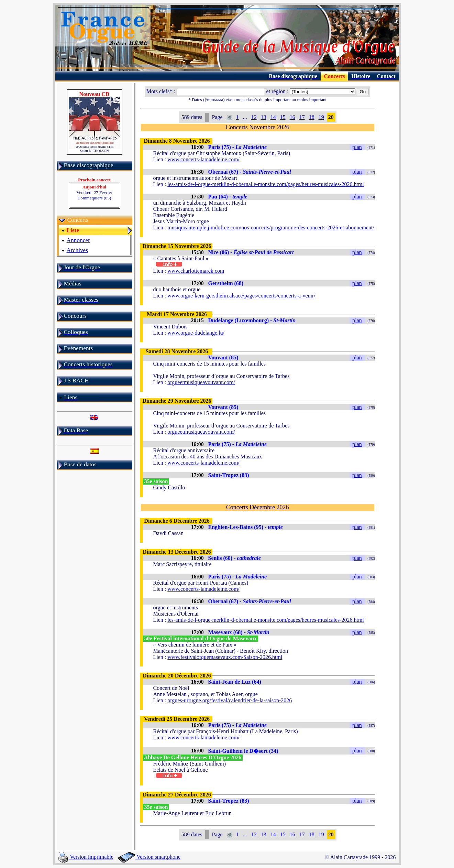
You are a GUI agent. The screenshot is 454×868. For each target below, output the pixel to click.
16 (292, 117)
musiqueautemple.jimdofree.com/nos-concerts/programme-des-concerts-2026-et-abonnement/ (271, 227)
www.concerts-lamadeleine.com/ (203, 159)
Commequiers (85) (95, 198)
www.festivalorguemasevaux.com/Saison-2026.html (225, 657)
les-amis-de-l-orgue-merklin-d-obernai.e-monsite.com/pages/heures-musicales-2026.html (266, 184)
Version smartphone (149, 857)
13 (264, 117)
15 (283, 117)
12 (254, 117)
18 (312, 117)
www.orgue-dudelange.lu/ (196, 333)
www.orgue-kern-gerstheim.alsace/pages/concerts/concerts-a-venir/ (241, 296)
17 (302, 117)
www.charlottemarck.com (196, 271)
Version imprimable (86, 857)
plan (357, 147)
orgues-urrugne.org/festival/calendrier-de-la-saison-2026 (230, 700)
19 (321, 117)
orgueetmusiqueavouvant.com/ (201, 382)
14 (273, 117)
